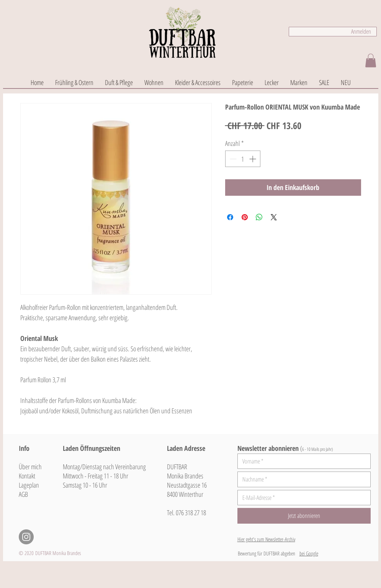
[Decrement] (232, 159)
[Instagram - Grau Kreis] (26, 537)
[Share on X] (274, 217)
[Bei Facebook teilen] (230, 217)
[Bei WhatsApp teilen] (259, 217)
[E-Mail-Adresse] (302, 498)
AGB (23, 494)
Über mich (30, 467)
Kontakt (27, 476)
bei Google (309, 553)
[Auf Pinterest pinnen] (245, 217)
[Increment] (253, 159)
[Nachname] (302, 479)
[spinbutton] (243, 159)
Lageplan (29, 485)
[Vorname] (302, 461)
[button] (371, 61)
